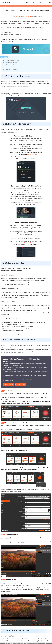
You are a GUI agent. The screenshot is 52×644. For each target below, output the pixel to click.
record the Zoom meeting (25, 243)
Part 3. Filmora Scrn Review (10, 65)
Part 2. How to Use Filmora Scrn (11, 63)
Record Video (11, 6)
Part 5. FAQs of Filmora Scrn (10, 69)
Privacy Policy (40, 643)
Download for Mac (20, 384)
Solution (41, 3)
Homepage (4, 6)
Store (27, 3)
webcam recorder (32, 154)
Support (49, 3)
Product (34, 3)
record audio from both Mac (33, 307)
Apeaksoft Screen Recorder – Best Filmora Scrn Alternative (21, 360)
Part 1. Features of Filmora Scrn (11, 60)
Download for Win (8, 384)
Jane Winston (19, 16)
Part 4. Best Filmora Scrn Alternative (12, 67)
